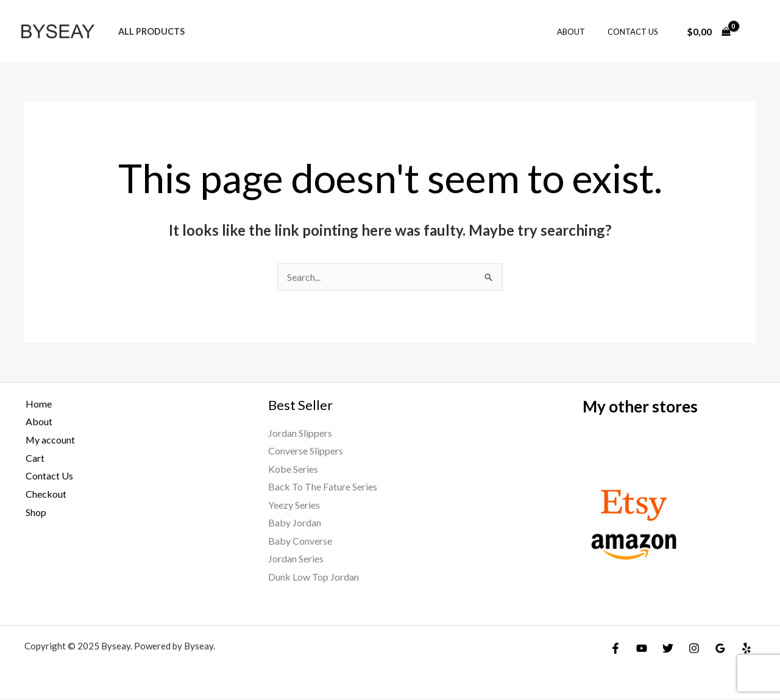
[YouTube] (642, 649)
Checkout (45, 494)
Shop (35, 512)
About (581, 32)
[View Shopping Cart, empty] (708, 32)
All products (148, 31)
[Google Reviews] (720, 649)
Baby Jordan (295, 524)
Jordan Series (296, 560)
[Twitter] (668, 649)
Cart (34, 458)
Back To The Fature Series (323, 487)
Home (37, 404)
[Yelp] (746, 649)
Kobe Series (293, 469)
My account (49, 440)
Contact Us (636, 32)
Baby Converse (300, 541)
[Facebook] (615, 649)
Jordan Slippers (300, 433)
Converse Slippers (306, 451)
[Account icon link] (753, 32)
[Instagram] (694, 649)
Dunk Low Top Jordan (314, 578)
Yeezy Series (294, 505)
